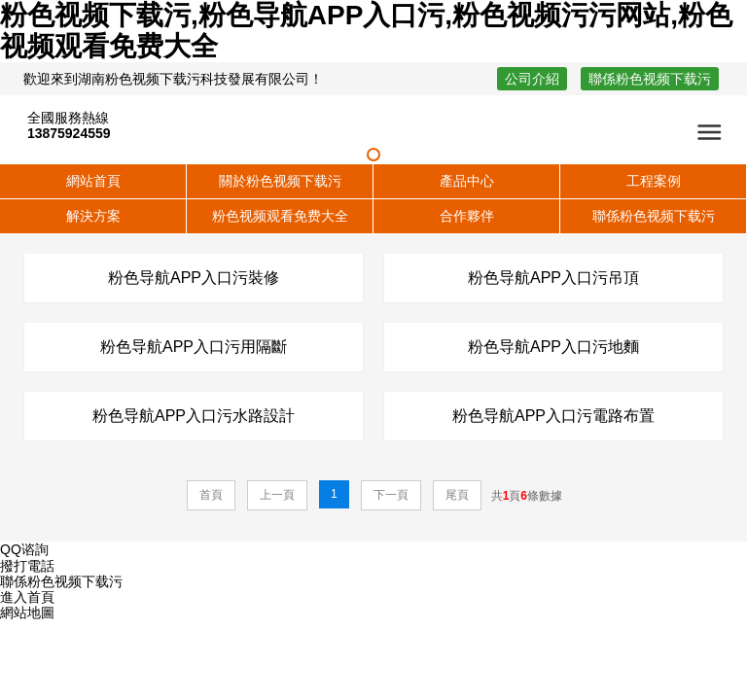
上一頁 (277, 495)
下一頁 (391, 495)
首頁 (211, 495)
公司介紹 (532, 79)
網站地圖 (27, 612)
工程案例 (654, 181)
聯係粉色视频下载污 (650, 79)
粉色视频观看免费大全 (280, 216)
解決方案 (93, 216)
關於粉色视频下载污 (280, 181)
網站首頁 (93, 181)
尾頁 (457, 495)
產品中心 (467, 181)
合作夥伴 (467, 216)
